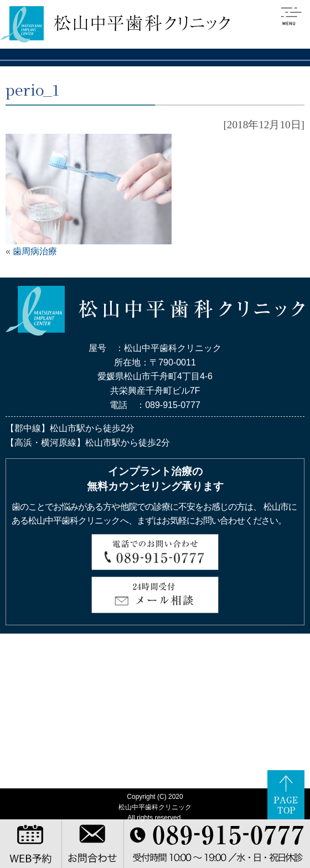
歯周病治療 (35, 251)
